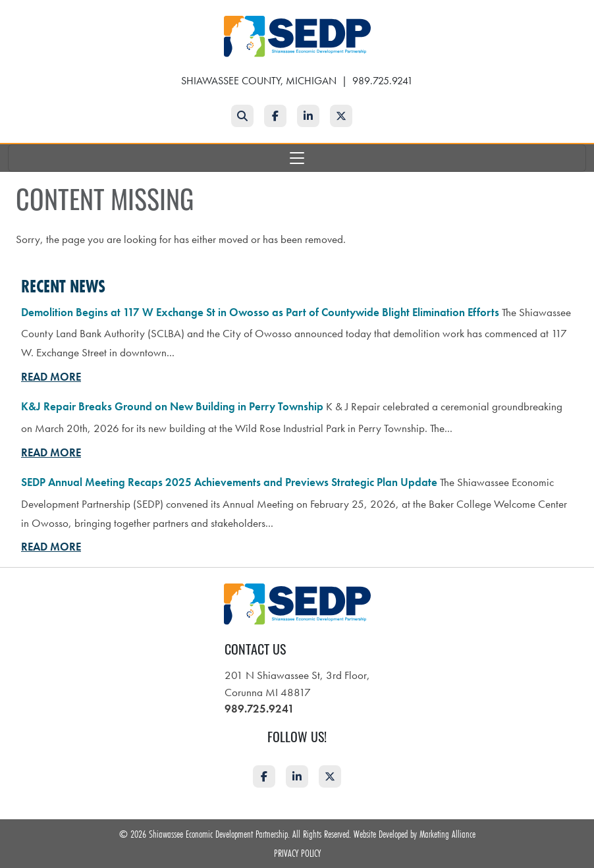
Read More (51, 377)
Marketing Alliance (447, 834)
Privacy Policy (297, 853)
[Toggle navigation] (297, 158)
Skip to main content (0, 11)
